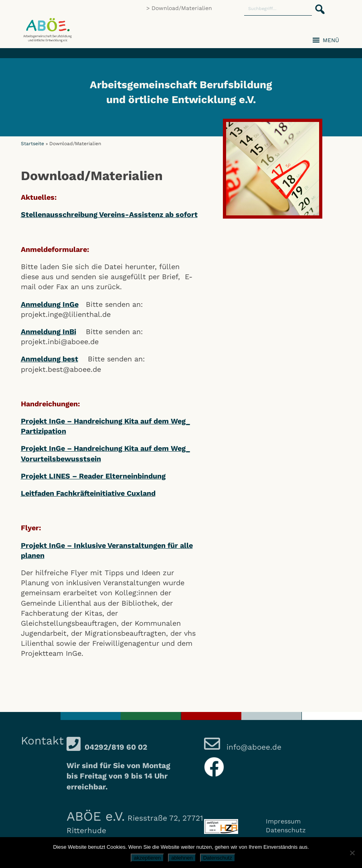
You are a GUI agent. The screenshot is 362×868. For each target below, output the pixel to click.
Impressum (283, 821)
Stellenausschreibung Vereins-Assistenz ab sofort (109, 214)
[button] (318, 5)
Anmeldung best (50, 359)
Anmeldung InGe (50, 304)
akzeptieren (147, 858)
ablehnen (182, 858)
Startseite (32, 144)
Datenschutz (286, 830)
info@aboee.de (253, 747)
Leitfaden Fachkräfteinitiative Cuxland (88, 493)
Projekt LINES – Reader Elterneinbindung (93, 476)
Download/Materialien (182, 8)
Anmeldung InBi (49, 332)
